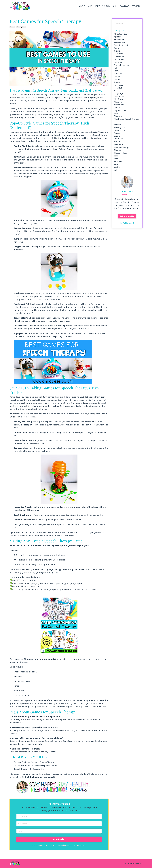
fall (116, 70)
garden (118, 83)
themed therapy (122, 158)
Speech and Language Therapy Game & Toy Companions (62, 569)
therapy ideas (21, 27)
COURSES (106, 6)
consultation (120, 58)
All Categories (121, 34)
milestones (119, 101)
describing (119, 61)
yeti (116, 183)
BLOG (90, 6)
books (117, 49)
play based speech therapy (123, 126)
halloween (119, 89)
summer (118, 152)
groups (118, 86)
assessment (120, 43)
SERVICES (136, 6)
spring (117, 146)
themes (118, 161)
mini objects (120, 104)
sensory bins (120, 137)
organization (120, 116)
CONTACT (124, 6)
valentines (119, 173)
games (12, 27)
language (119, 98)
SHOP (115, 6)
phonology (119, 122)
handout (118, 92)
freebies (118, 77)
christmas (119, 55)
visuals (117, 177)
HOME (97, 6)
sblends (118, 134)
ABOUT (82, 6)
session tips (120, 140)
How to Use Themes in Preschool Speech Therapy (37, 766)
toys (116, 170)
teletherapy (120, 155)
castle (117, 52)
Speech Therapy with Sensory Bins (30, 769)
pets (116, 119)
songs (117, 143)
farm (117, 74)
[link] (59, 594)
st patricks (119, 149)
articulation (119, 40)
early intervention (122, 67)
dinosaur (118, 64)
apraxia (118, 37)
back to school (121, 46)
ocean (117, 113)
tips (116, 167)
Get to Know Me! (127, 229)
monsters (118, 107)
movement (119, 110)
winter (117, 180)
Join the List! (59, 839)
